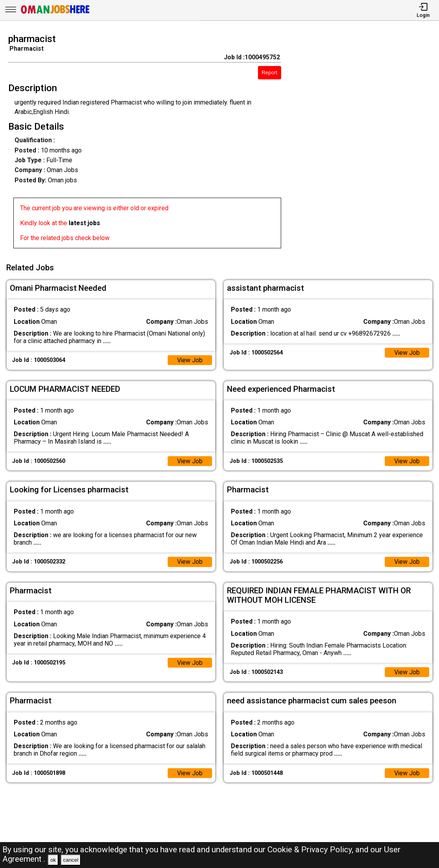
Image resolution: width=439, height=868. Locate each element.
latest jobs (84, 223)
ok (53, 860)
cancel (71, 860)
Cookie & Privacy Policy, (311, 850)
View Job (190, 359)
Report (269, 72)
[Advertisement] (366, 143)
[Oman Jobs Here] (55, 14)
